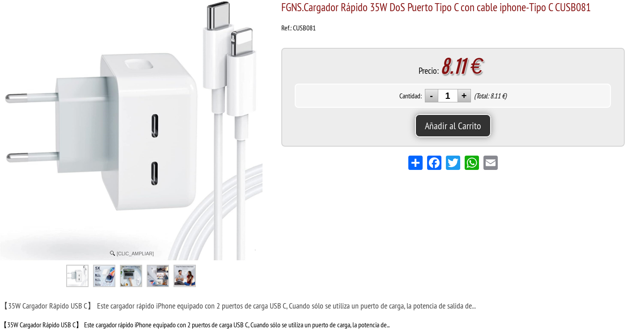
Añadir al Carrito (453, 126)
